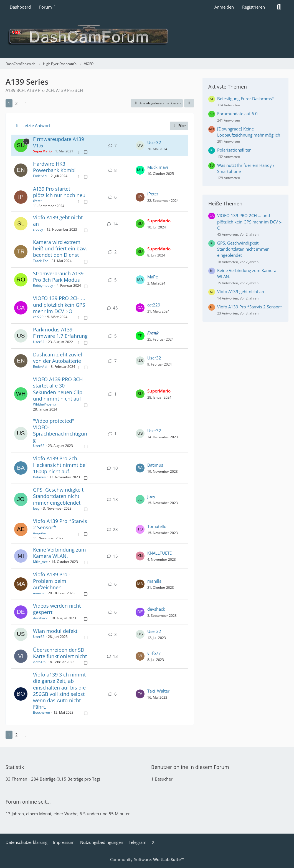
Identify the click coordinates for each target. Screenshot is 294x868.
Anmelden (224, 7)
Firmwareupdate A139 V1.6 (59, 142)
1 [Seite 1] (9, 103)
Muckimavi (158, 167)
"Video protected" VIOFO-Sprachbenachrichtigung (60, 431)
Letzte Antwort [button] (36, 125)
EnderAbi (40, 176)
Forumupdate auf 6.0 (237, 114)
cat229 (38, 317)
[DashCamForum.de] (147, 36)
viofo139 (40, 662)
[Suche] (279, 7)
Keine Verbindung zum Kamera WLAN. (59, 553)
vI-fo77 (154, 653)
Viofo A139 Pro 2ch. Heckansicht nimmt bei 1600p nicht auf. (60, 465)
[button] (189, 103)
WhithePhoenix (45, 404)
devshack (40, 618)
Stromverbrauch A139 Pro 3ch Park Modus (58, 277)
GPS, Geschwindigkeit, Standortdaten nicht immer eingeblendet (59, 496)
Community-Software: (147, 859)
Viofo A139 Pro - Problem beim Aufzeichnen (52, 581)
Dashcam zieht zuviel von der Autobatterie (58, 358)
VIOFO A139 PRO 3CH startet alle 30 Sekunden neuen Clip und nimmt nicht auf (58, 389)
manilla (39, 593)
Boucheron (41, 712)
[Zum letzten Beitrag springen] (140, 145)
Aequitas (40, 533)
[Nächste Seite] (26, 103)
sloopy (38, 229)
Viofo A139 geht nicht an (58, 221)
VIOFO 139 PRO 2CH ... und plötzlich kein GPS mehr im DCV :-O (59, 305)
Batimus (39, 477)
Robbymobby (43, 285)
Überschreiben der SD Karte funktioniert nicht (60, 653)
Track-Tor (40, 261)
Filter (179, 126)
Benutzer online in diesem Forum (190, 767)
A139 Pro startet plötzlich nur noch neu (59, 192)
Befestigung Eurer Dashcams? (245, 99)
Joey (36, 508)
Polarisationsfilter (234, 150)
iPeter (38, 201)
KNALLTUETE (159, 553)
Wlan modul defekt (55, 631)
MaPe (153, 277)
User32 (154, 142)
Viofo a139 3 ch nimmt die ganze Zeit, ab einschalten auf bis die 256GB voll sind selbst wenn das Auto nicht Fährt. (59, 691)
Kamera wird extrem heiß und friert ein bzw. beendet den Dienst (60, 248)
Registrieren (254, 7)
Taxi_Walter (158, 691)
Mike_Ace (40, 562)
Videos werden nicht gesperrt (57, 609)
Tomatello (157, 526)
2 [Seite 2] (17, 103)
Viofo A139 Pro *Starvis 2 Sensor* (60, 524)
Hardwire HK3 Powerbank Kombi (54, 167)
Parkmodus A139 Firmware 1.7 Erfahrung (60, 333)
